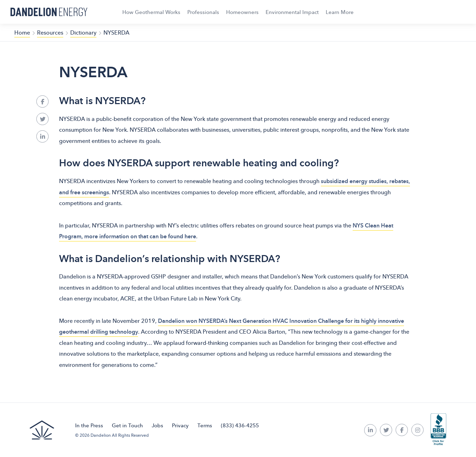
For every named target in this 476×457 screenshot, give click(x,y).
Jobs (157, 425)
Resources (50, 32)
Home (22, 32)
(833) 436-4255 (240, 425)
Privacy (180, 425)
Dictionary (83, 32)
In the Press (89, 425)
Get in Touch (127, 425)
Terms (205, 425)
